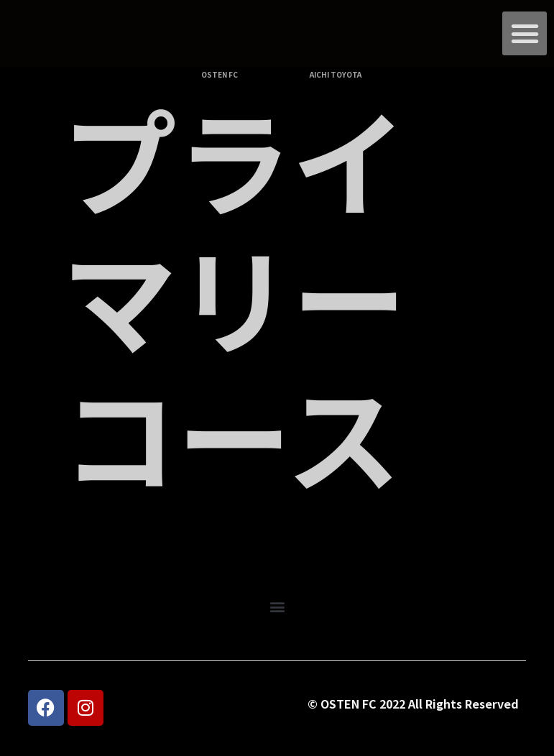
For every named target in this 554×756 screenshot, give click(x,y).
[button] (525, 34)
